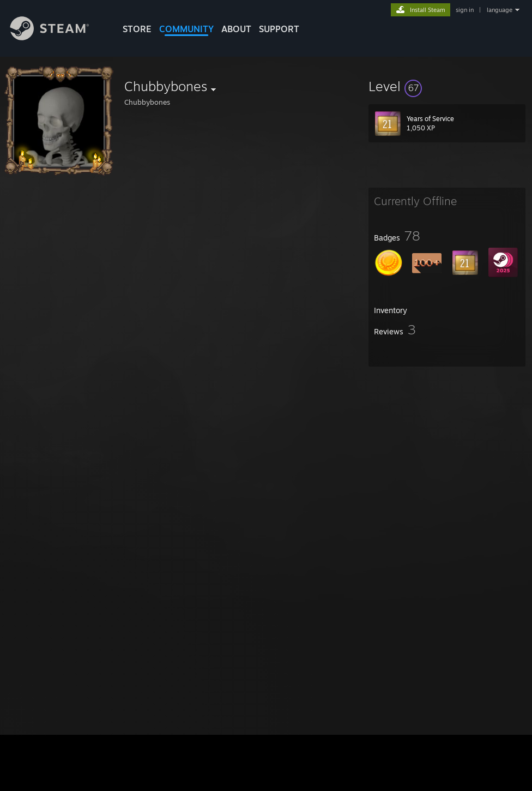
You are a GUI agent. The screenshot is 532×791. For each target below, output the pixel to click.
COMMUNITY (186, 29)
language (500, 10)
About (236, 29)
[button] (447, 86)
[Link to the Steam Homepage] (58, 37)
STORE (137, 29)
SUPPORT (279, 29)
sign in (465, 10)
